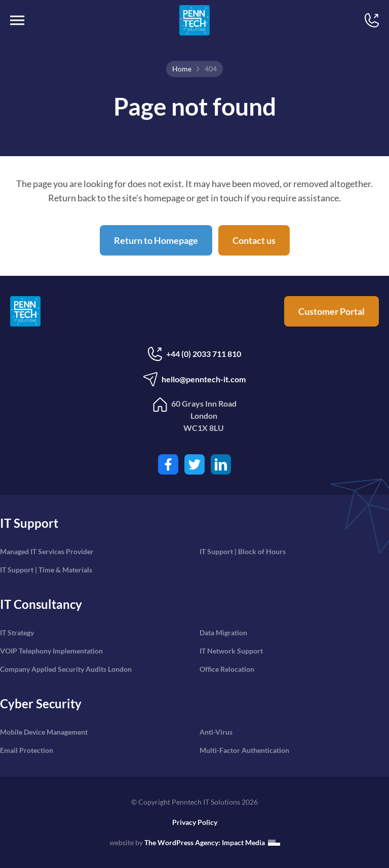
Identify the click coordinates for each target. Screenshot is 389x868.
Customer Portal (332, 311)
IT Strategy (17, 632)
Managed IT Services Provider (47, 551)
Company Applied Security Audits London (66, 669)
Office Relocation (227, 669)
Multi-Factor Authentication (244, 750)
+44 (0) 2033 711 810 (194, 354)
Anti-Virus (216, 732)
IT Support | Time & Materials (46, 570)
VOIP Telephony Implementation (51, 651)
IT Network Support (231, 651)
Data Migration (223, 632)
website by (195, 842)
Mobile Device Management (44, 732)
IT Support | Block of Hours (243, 551)
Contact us (254, 240)
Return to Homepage (156, 240)
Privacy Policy (195, 822)
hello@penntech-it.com (194, 379)
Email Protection (27, 750)
